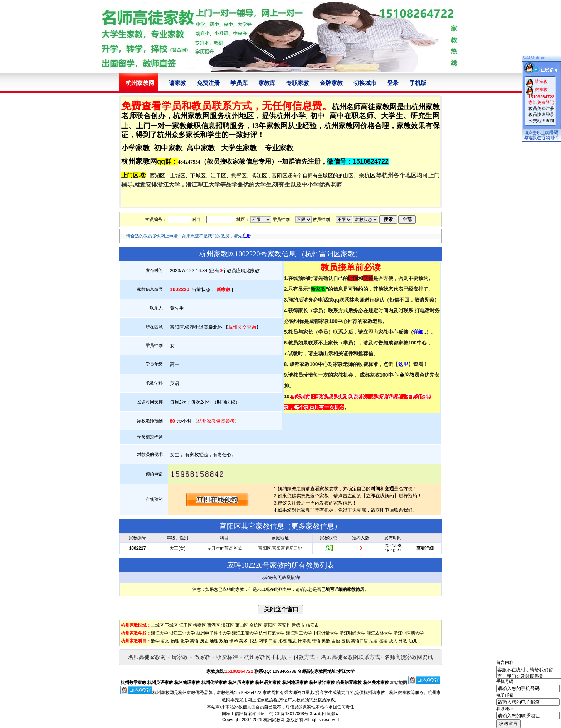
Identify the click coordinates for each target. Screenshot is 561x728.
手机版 (418, 83)
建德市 (298, 625)
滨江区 (228, 625)
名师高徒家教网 (147, 657)
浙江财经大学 (352, 633)
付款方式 (304, 657)
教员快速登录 (541, 115)
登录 (393, 83)
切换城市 (365, 83)
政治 (224, 641)
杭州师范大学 (272, 633)
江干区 (186, 625)
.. (420, 332)
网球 (263, 641)
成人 (393, 641)
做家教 (202, 657)
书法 (253, 641)
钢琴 (234, 641)
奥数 (326, 641)
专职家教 (298, 83)
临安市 (312, 625)
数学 (155, 641)
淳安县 (284, 625)
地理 (214, 641)
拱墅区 (200, 625)
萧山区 (242, 625)
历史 (204, 641)
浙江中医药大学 (409, 633)
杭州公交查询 (242, 327)
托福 (282, 641)
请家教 (177, 83)
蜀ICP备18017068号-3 (291, 714)
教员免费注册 (541, 109)
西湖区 (214, 625)
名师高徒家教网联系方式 (350, 657)
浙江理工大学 (299, 633)
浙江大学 (160, 633)
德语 (384, 641)
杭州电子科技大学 (214, 633)
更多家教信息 (313, 526)
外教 (403, 641)
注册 (247, 236)
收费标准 (227, 657)
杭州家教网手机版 (265, 657)
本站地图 (399, 683)
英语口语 (360, 641)
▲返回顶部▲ (326, 714)
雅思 (292, 641)
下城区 (171, 625)
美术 (243, 641)
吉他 (336, 641)
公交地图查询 (541, 121)
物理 (175, 641)
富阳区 (270, 625)
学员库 (239, 83)
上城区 (157, 625)
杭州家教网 (274, 720)
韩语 (316, 641)
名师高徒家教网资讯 (409, 657)
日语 (273, 641)
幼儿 (413, 641)
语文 (165, 641)
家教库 (267, 83)
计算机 (304, 641)
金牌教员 (409, 375)
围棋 (346, 641)
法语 (374, 641)
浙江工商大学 (245, 633)
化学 (185, 641)
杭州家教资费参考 (216, 421)
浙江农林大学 (380, 633)
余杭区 (256, 625)
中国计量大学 (326, 633)
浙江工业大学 (182, 633)
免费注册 (208, 83)
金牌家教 (331, 83)
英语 (194, 641)
